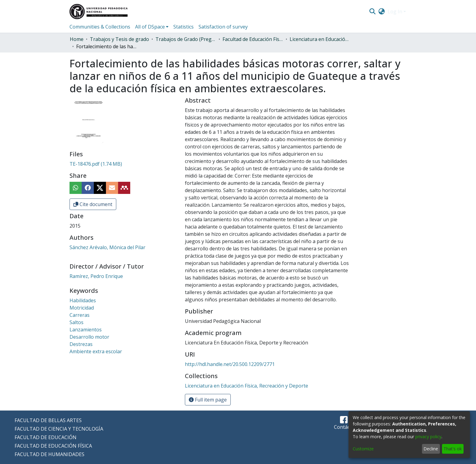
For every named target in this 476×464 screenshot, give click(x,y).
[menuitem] (382, 12)
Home (77, 39)
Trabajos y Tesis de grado (119, 39)
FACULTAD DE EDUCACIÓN (46, 437)
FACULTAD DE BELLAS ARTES (48, 420)
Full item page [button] (208, 400)
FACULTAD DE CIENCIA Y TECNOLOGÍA (59, 429)
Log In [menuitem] (395, 12)
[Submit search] (372, 12)
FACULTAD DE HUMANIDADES (49, 454)
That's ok (453, 449)
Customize (363, 449)
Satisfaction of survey (223, 27)
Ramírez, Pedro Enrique (96, 276)
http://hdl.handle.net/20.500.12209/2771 (230, 364)
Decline (431, 449)
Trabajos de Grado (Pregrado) (186, 39)
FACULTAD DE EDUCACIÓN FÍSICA (53, 446)
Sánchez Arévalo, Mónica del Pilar (107, 247)
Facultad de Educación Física (253, 39)
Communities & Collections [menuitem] (100, 27)
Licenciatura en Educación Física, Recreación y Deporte (320, 39)
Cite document (93, 204)
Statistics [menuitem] (184, 27)
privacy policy (428, 437)
